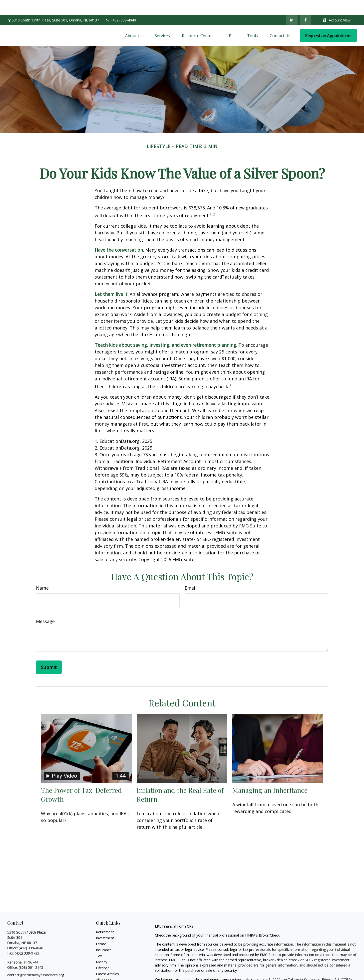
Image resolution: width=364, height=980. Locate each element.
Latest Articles (107, 959)
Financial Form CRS (178, 911)
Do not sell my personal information (301, 970)
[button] (134, 20)
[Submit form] (49, 652)
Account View (337, 5)
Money (102, 947)
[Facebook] (306, 5)
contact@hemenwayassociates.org (36, 960)
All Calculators (107, 971)
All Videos (104, 965)
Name (42, 573)
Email (190, 573)
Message (45, 606)
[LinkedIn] (292, 5)
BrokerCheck (269, 920)
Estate (101, 929)
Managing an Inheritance (270, 775)
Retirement (105, 917)
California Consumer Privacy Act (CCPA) (320, 964)
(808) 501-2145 (30, 952)
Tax (99, 941)
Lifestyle (103, 953)
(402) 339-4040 (121, 5)
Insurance (104, 935)
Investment (105, 923)
